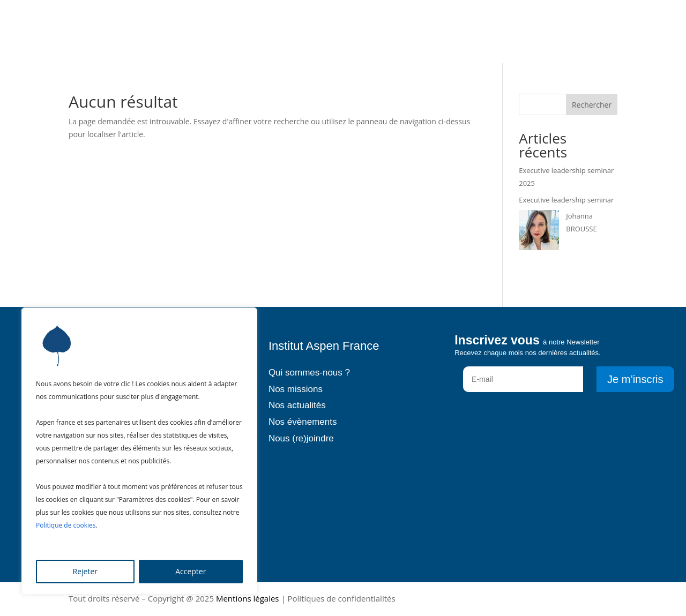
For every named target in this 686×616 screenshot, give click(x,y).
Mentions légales (248, 598)
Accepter (191, 571)
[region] (139, 451)
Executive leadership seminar (566, 200)
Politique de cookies (66, 525)
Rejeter (85, 571)
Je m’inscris (635, 379)
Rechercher (592, 105)
